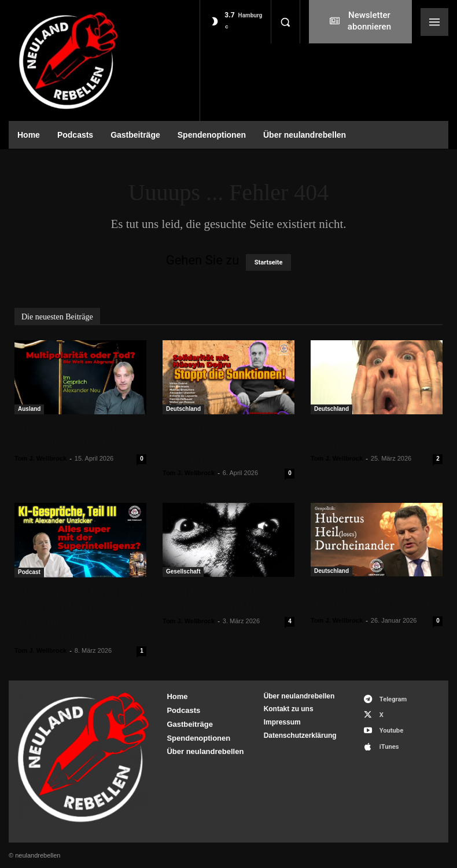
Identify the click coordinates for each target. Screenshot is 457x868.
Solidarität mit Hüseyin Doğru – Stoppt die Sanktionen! (219, 443)
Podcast (29, 572)
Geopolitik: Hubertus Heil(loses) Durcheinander (375, 598)
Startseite (269, 262)
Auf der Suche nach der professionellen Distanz (220, 599)
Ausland (29, 409)
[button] (285, 22)
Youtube (390, 729)
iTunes (388, 744)
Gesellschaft (183, 571)
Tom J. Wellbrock (40, 458)
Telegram (392, 699)
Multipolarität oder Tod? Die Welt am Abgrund (74, 436)
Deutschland (183, 409)
